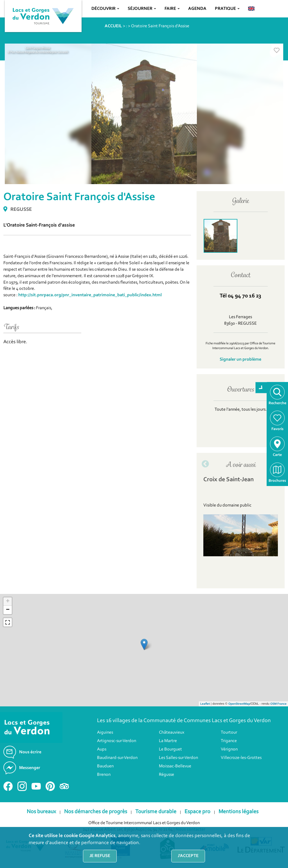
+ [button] (8, 602)
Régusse (166, 775)
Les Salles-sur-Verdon (178, 758)
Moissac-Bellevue (175, 766)
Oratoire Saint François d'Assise (160, 26)
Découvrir (105, 9)
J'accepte (188, 856)
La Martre (168, 741)
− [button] (8, 610)
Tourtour (229, 733)
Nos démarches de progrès (96, 812)
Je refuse (100, 856)
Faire (172, 9)
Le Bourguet (170, 749)
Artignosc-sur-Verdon (117, 741)
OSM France (278, 704)
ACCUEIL (113, 26)
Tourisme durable (156, 812)
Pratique (227, 9)
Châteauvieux (172, 733)
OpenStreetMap (239, 704)
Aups (102, 749)
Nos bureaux (41, 812)
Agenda (197, 9)
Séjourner (142, 9)
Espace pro (197, 812)
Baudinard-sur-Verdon (117, 758)
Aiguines (105, 733)
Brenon (104, 775)
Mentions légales (238, 812)
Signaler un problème (240, 360)
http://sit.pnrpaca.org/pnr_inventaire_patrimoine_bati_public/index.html (90, 295)
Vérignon (229, 749)
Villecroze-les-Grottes (241, 758)
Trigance (229, 741)
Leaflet (205, 704)
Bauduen (105, 766)
